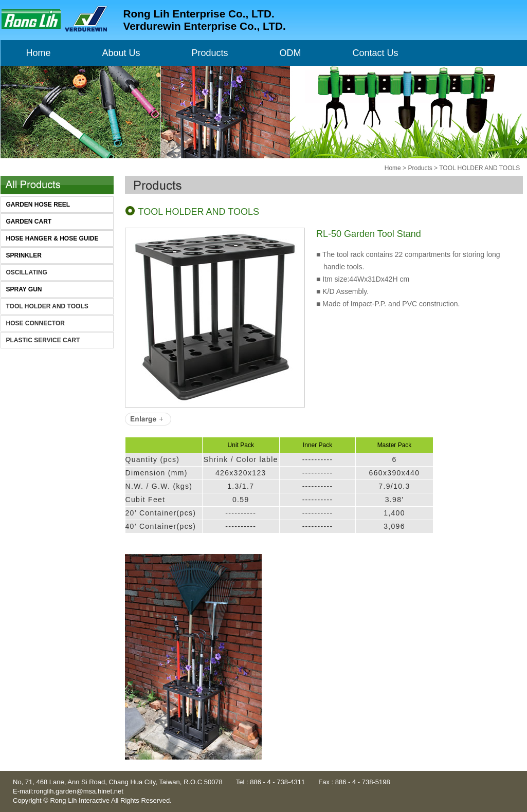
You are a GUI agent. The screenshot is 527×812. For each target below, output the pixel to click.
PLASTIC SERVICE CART (43, 340)
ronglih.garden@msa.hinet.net (78, 791)
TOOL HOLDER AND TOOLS (47, 306)
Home (393, 168)
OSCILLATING (27, 272)
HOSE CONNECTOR (35, 323)
